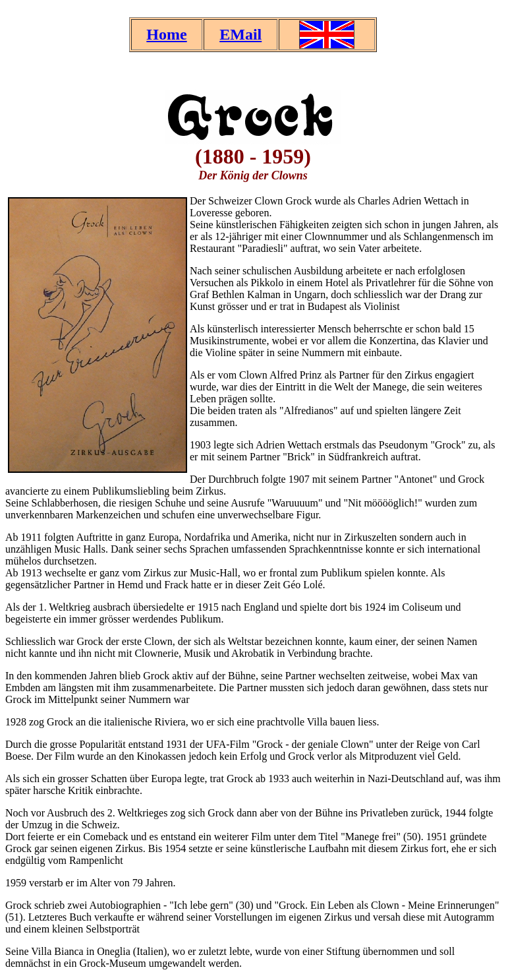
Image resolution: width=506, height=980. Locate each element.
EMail (240, 34)
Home (166, 34)
